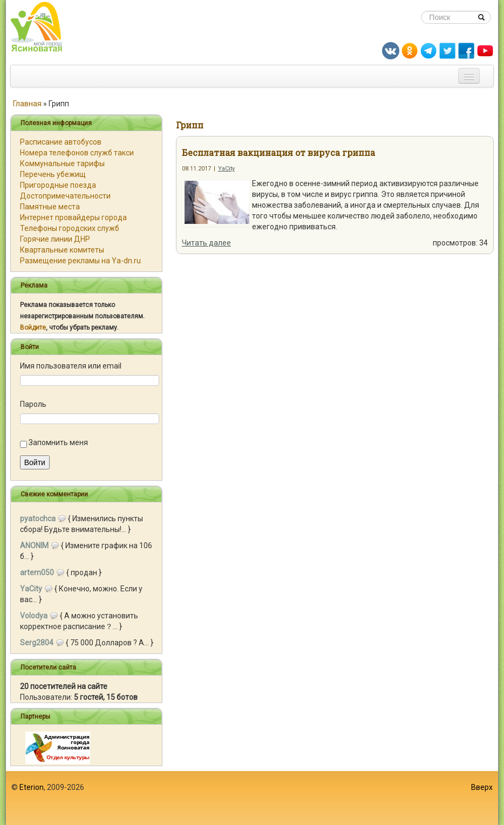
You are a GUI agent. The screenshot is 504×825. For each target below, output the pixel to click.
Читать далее (206, 243)
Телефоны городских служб (70, 228)
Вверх (482, 787)
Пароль (33, 404)
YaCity (226, 169)
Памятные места (50, 207)
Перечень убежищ (53, 174)
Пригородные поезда (58, 185)
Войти (35, 462)
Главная (27, 104)
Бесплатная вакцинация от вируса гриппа (278, 152)
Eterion (32, 787)
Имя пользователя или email (71, 366)
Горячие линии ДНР (55, 239)
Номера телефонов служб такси (77, 153)
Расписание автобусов (61, 142)
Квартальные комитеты (62, 250)
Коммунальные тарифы (62, 163)
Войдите (33, 328)
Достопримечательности (65, 196)
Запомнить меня (58, 442)
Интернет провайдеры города (73, 217)
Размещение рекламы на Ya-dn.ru (80, 261)
